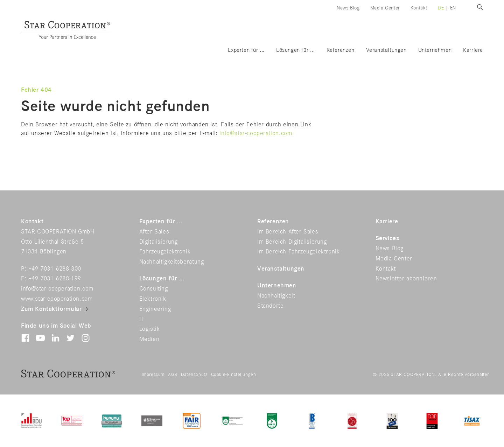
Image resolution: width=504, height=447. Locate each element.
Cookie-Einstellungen (234, 375)
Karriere (473, 50)
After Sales (154, 232)
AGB (173, 375)
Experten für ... (246, 50)
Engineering (155, 309)
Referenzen (341, 50)
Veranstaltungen (386, 50)
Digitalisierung (159, 242)
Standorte (270, 306)
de (441, 8)
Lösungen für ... (296, 50)
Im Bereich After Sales (288, 232)
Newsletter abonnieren (406, 279)
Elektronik (153, 299)
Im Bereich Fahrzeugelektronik (298, 252)
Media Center (385, 8)
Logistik (150, 329)
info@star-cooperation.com (256, 133)
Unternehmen (435, 50)
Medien (149, 339)
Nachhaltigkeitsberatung (172, 262)
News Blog (348, 8)
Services (387, 238)
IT (142, 319)
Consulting (154, 289)
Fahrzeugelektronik (165, 252)
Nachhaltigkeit (276, 296)
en (453, 8)
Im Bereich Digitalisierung (292, 242)
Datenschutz (194, 375)
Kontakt (419, 8)
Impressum (153, 375)
